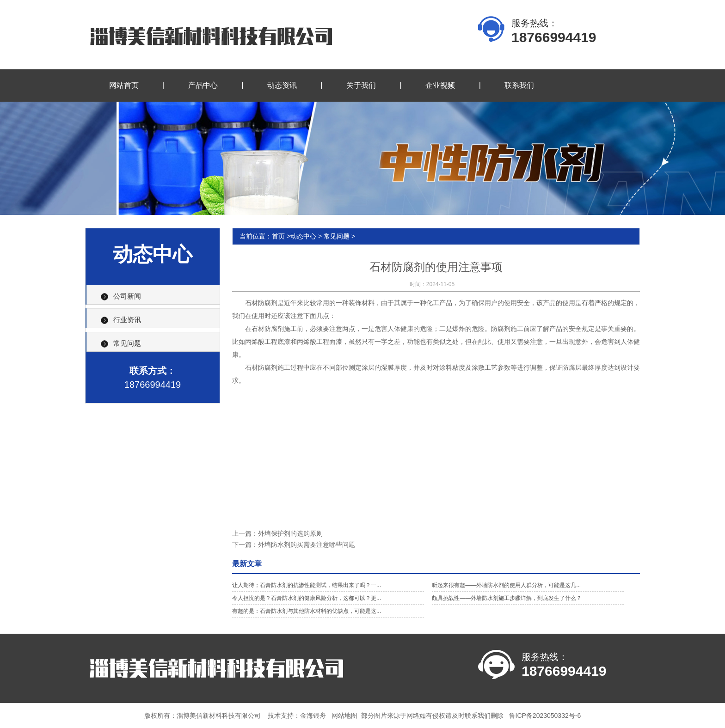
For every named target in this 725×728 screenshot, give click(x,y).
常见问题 (127, 343)
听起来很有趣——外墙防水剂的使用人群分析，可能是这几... (506, 585)
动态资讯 (282, 85)
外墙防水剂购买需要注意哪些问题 (307, 544)
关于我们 (361, 85)
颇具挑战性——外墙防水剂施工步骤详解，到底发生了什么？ (507, 598)
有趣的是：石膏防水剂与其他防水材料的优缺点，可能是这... (307, 611)
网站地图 (344, 716)
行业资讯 (127, 320)
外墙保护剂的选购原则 (290, 533)
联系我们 (519, 85)
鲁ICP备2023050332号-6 (545, 716)
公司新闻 (127, 296)
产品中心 (203, 85)
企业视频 (440, 85)
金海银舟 (313, 716)
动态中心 (303, 236)
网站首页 (124, 85)
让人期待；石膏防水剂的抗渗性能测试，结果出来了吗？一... (307, 585)
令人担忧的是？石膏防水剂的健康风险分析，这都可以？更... (307, 598)
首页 (278, 236)
